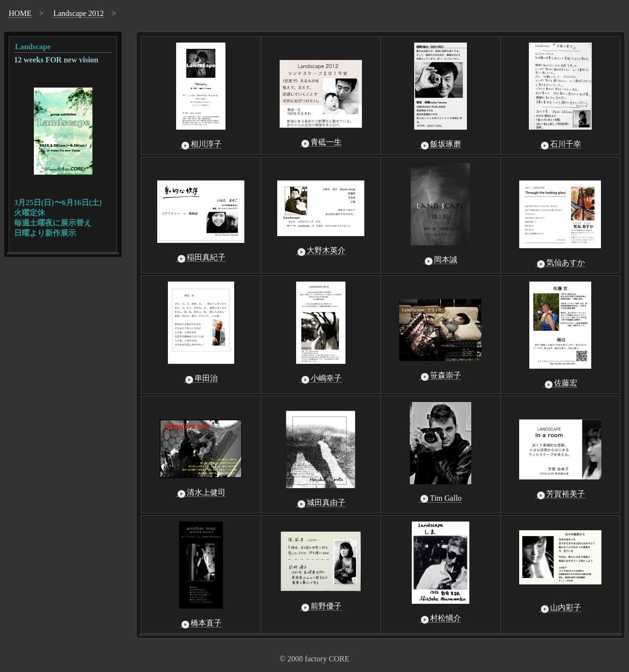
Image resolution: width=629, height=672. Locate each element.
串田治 (201, 378)
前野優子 (321, 606)
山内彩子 (560, 608)
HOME (20, 13)
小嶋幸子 (321, 378)
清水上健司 (201, 493)
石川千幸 (560, 144)
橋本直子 (201, 623)
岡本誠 (440, 260)
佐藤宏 (560, 383)
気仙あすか (560, 263)
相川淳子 (201, 144)
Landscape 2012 (77, 13)
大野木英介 (321, 251)
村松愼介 (440, 618)
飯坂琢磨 (440, 144)
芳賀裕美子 (560, 494)
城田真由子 (321, 503)
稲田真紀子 (201, 257)
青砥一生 (321, 142)
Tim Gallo (440, 498)
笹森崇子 (440, 375)
